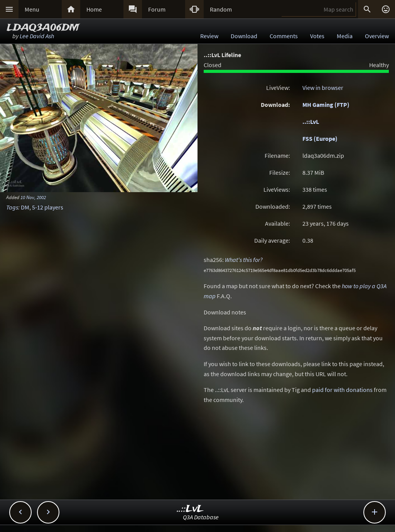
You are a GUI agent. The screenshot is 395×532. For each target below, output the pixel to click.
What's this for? (244, 260)
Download (244, 36)
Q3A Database (201, 517)
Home (94, 9)
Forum (157, 9)
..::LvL (311, 122)
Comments (284, 36)
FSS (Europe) (320, 138)
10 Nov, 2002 (33, 197)
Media (345, 36)
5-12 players (48, 207)
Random (221, 9)
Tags (12, 207)
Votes (317, 36)
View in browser (323, 88)
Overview (377, 36)
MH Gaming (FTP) (326, 105)
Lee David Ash (37, 36)
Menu (32, 9)
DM (25, 207)
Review (209, 36)
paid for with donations (342, 390)
